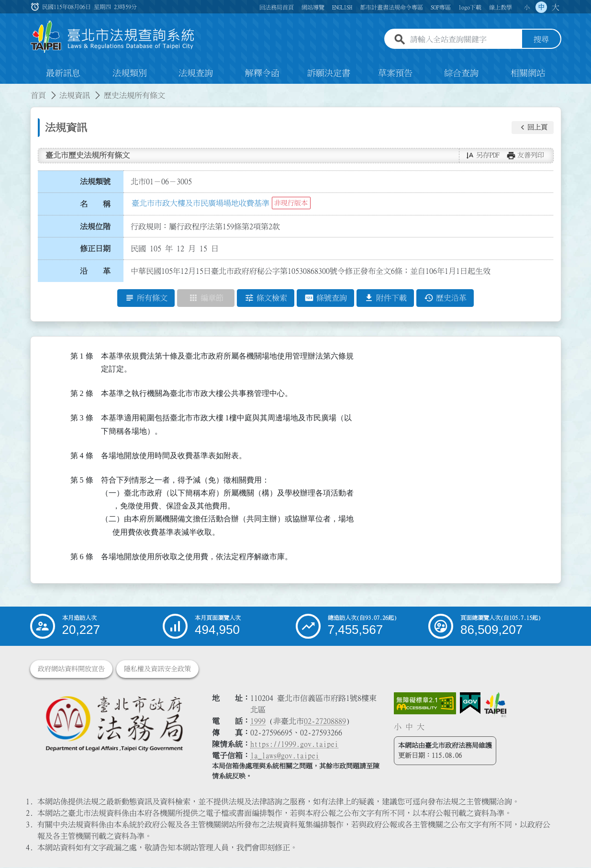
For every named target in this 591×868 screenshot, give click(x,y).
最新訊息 (63, 74)
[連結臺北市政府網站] (495, 705)
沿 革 (95, 271)
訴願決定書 (329, 74)
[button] (533, 128)
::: (6, 90)
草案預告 (395, 74)
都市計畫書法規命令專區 (391, 7)
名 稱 (95, 204)
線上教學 (501, 7)
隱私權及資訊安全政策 (157, 669)
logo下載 (470, 7)
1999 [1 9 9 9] (258, 721)
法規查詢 (196, 74)
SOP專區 (441, 7)
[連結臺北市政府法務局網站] (114, 724)
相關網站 (528, 74)
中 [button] (541, 7)
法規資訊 (75, 96)
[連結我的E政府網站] (470, 704)
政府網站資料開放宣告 (71, 669)
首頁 (38, 96)
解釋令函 (262, 74)
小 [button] (527, 7)
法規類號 (95, 182)
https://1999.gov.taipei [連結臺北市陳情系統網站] (294, 744)
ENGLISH (342, 7)
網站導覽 (313, 7)
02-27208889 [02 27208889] (325, 721)
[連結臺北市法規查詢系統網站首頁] (113, 37)
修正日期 (95, 249)
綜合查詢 (461, 74)
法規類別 (130, 74)
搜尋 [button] (541, 40)
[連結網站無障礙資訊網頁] (425, 704)
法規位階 (95, 226)
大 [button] (556, 7)
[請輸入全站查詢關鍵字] (464, 40)
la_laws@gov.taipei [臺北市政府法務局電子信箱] (285, 756)
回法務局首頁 (277, 7)
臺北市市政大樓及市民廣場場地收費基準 (201, 203)
